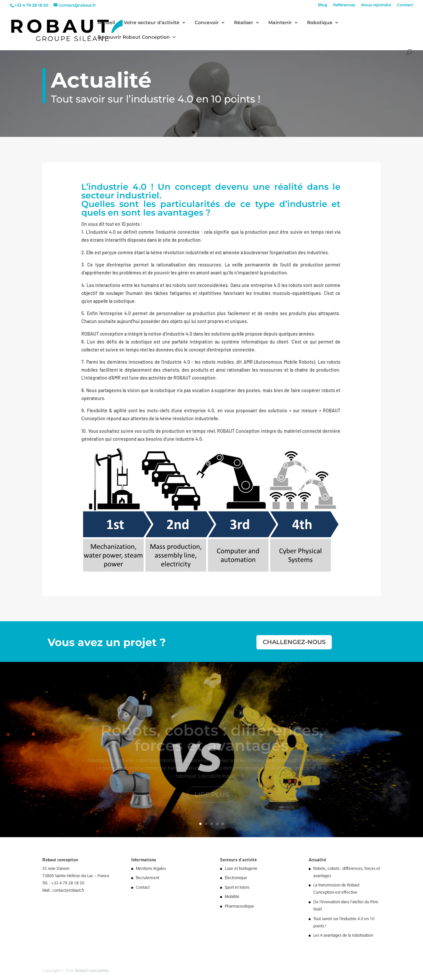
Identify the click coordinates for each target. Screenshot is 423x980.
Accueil (106, 23)
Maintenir (280, 23)
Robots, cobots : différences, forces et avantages (212, 742)
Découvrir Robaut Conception (134, 37)
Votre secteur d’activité (152, 23)
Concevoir (207, 23)
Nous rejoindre (376, 5)
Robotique (320, 23)
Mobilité (232, 897)
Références (344, 5)
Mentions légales (151, 869)
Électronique (236, 878)
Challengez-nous (294, 642)
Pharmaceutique (239, 906)
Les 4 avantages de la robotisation (343, 936)
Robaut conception (92, 971)
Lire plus (212, 799)
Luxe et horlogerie (241, 869)
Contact (405, 5)
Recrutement (148, 878)
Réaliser (244, 23)
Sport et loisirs (237, 888)
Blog (323, 5)
